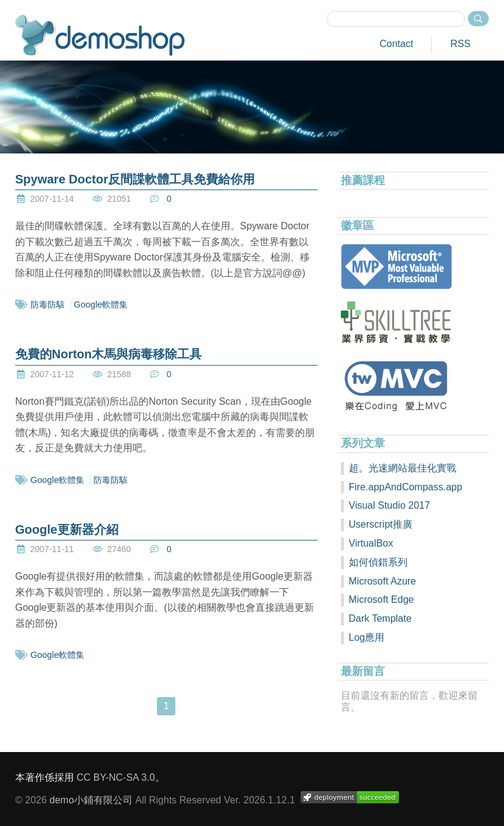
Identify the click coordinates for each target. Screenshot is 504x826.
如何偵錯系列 (378, 562)
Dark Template (380, 618)
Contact (396, 44)
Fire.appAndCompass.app (406, 487)
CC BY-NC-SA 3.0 (115, 777)
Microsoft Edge (382, 599)
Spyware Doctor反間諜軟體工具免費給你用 (135, 179)
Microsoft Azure (382, 581)
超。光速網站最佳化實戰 (403, 468)
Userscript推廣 (381, 524)
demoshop (100, 35)
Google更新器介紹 (67, 529)
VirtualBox (371, 543)
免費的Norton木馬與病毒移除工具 (109, 354)
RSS (460, 44)
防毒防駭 (48, 304)
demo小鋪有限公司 (91, 800)
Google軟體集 (101, 304)
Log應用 (367, 637)
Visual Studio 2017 (389, 505)
